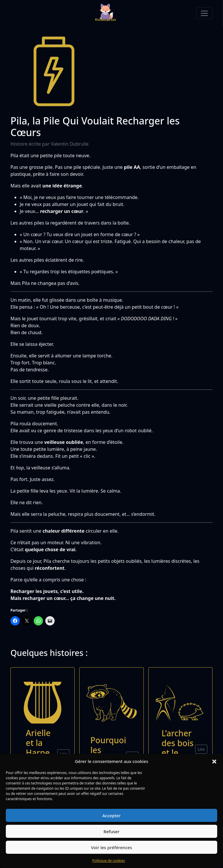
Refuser (111, 831)
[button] (214, 761)
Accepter (111, 815)
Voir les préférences (111, 847)
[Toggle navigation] (204, 13)
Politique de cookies (109, 861)
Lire (201, 749)
